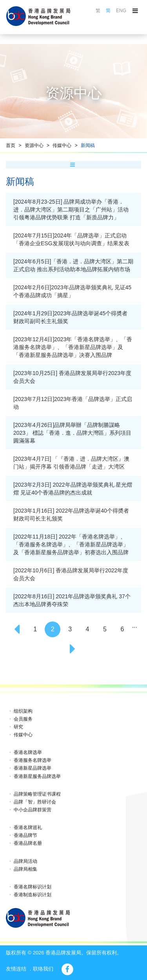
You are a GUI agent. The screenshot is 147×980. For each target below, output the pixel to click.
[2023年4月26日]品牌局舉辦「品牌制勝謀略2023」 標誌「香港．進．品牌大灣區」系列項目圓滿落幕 (72, 433)
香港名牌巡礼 (28, 827)
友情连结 (16, 969)
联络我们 (43, 969)
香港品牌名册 (28, 843)
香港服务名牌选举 (33, 760)
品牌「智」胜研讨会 (35, 802)
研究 (18, 727)
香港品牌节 (25, 835)
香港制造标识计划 (33, 895)
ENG (121, 11)
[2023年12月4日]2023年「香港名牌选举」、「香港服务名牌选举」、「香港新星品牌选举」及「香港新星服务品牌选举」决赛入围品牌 (73, 347)
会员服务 (23, 719)
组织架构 (23, 711)
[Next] (74, 649)
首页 (11, 145)
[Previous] (18, 629)
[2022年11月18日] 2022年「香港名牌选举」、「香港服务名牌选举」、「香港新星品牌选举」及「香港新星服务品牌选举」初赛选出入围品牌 (71, 544)
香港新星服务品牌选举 (37, 776)
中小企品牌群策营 (33, 810)
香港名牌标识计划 (33, 887)
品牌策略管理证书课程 (37, 794)
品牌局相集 (25, 869)
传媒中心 (62, 145)
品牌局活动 (25, 861)
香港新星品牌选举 (33, 768)
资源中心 (34, 145)
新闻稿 (88, 145)
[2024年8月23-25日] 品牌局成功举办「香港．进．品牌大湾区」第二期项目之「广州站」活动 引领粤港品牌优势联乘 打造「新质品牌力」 (71, 210)
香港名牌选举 (28, 752)
